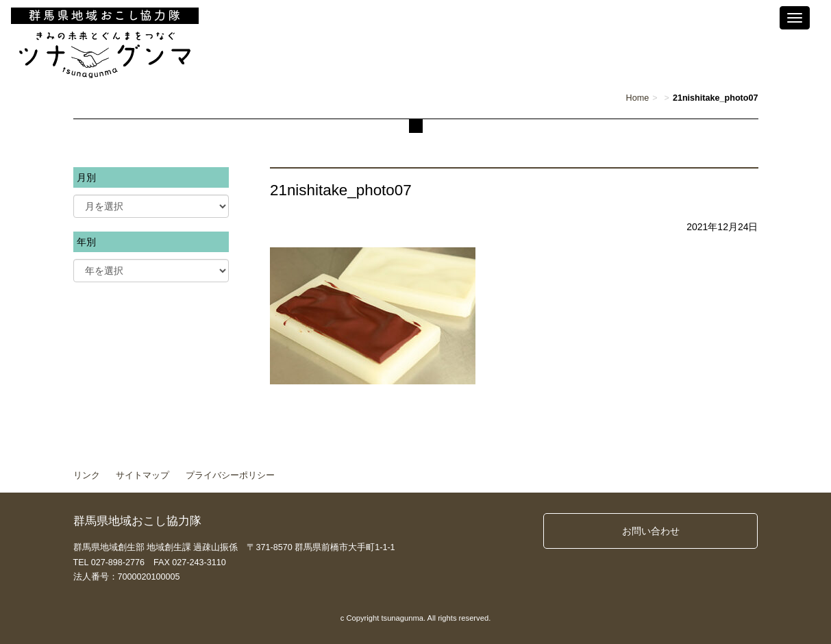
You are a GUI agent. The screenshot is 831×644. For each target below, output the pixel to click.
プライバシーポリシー (230, 475)
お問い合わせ (651, 531)
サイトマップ (142, 475)
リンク (87, 475)
